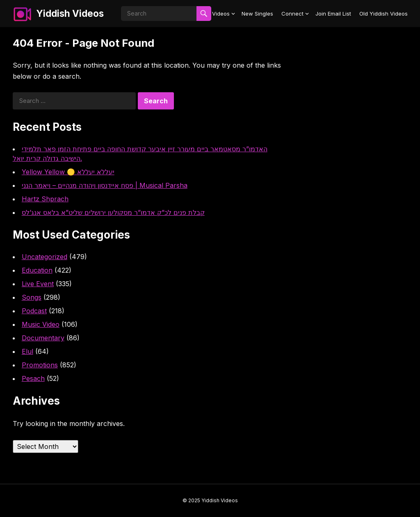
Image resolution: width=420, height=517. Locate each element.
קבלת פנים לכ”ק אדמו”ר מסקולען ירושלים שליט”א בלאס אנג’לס (113, 212)
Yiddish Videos (70, 13)
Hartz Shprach (45, 199)
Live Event (38, 284)
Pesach (33, 378)
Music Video (41, 324)
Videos (221, 14)
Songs (32, 297)
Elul (27, 351)
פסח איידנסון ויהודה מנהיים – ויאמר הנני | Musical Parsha (105, 185)
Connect (292, 14)
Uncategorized (45, 257)
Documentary (43, 338)
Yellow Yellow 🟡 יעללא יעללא (68, 172)
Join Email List (333, 14)
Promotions (40, 365)
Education (37, 270)
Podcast (34, 311)
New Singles (257, 14)
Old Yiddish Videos (383, 14)
